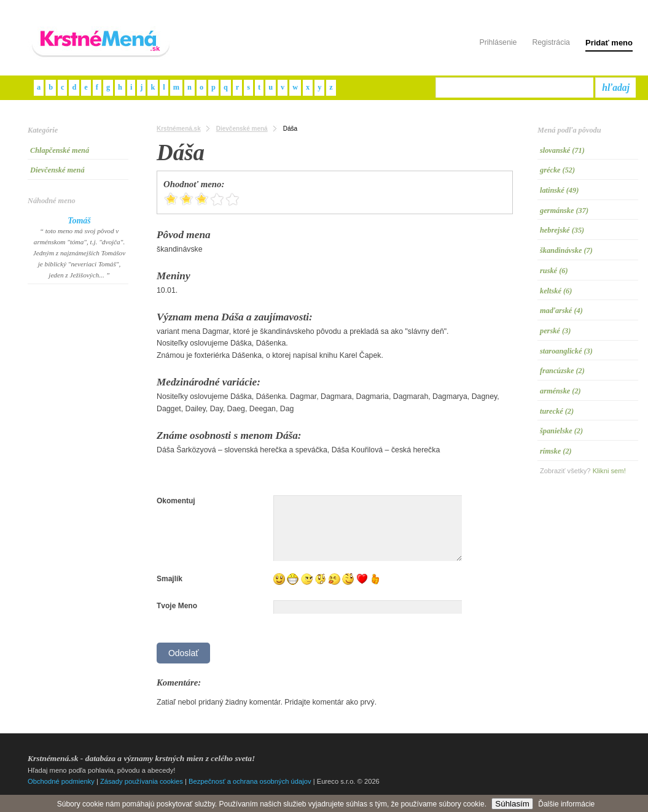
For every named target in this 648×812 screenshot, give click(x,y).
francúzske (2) (562, 371)
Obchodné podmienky (61, 781)
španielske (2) (561, 431)
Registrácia (551, 42)
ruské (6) (554, 271)
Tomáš (79, 221)
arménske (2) (560, 391)
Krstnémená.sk (179, 129)
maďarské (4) (561, 311)
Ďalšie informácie (566, 804)
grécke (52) (557, 170)
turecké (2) (557, 411)
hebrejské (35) (562, 230)
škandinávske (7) (566, 250)
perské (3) (555, 331)
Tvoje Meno (177, 606)
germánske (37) (564, 211)
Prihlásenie (498, 42)
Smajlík (170, 579)
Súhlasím (512, 804)
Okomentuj (176, 501)
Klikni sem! (609, 471)
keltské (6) (556, 291)
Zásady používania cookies (142, 781)
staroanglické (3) (566, 351)
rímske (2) (556, 451)
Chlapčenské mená (60, 150)
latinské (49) (559, 190)
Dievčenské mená (57, 170)
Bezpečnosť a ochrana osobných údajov (250, 781)
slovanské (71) (562, 150)
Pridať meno (609, 43)
